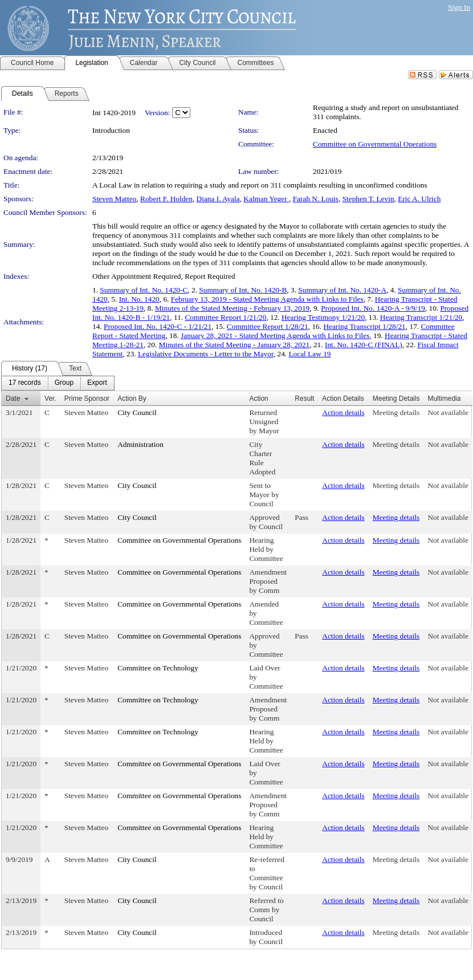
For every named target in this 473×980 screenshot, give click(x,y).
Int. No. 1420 (139, 299)
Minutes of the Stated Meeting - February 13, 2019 (232, 308)
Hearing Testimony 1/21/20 (323, 317)
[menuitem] (25, 383)
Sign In (459, 7)
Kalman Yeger (266, 199)
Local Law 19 (309, 354)
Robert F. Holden (166, 199)
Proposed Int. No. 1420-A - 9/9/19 (373, 308)
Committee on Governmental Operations (375, 144)
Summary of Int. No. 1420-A (342, 290)
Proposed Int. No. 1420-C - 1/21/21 (158, 326)
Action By (132, 398)
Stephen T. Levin (368, 199)
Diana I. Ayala (218, 199)
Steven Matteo (114, 199)
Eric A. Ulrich (419, 199)
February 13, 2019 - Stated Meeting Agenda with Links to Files (267, 299)
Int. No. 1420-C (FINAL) (364, 345)
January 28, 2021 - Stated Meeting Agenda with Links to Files (275, 336)
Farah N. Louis (316, 199)
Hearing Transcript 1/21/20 (421, 317)
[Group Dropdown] (64, 383)
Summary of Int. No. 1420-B (243, 290)
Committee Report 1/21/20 (225, 317)
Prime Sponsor (87, 398)
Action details (343, 412)
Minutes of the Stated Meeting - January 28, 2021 (235, 345)
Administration (140, 444)
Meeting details (396, 412)
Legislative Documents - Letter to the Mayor (206, 354)
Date (13, 398)
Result (304, 398)
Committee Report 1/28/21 (268, 326)
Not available (448, 412)
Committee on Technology (158, 668)
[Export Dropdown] (97, 383)
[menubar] (58, 383)
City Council (137, 412)
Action (258, 398)
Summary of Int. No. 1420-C (144, 290)
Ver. (50, 398)
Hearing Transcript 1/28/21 (364, 326)
